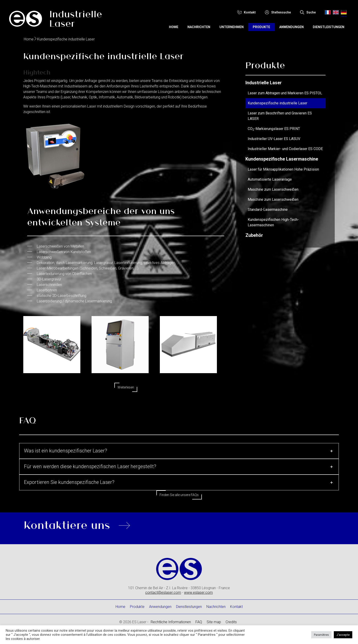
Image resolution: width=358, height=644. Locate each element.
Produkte (261, 27)
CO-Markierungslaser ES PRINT (274, 129)
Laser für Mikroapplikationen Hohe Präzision (283, 169)
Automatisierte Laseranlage (270, 179)
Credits (231, 622)
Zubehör (254, 235)
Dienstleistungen (329, 27)
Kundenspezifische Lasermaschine (282, 159)
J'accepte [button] (343, 635)
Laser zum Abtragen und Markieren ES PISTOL (285, 93)
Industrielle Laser (264, 83)
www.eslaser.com (198, 593)
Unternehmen (232, 27)
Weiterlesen (126, 387)
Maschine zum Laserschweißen (273, 189)
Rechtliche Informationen (171, 622)
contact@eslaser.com (163, 593)
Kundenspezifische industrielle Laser (278, 103)
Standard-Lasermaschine (268, 210)
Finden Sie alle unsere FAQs (179, 495)
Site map (214, 622)
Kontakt (236, 607)
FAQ (199, 622)
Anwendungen (291, 27)
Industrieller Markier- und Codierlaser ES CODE (285, 149)
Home (174, 27)
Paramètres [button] (321, 635)
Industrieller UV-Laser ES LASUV (274, 139)
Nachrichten (199, 27)
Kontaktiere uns (67, 524)
